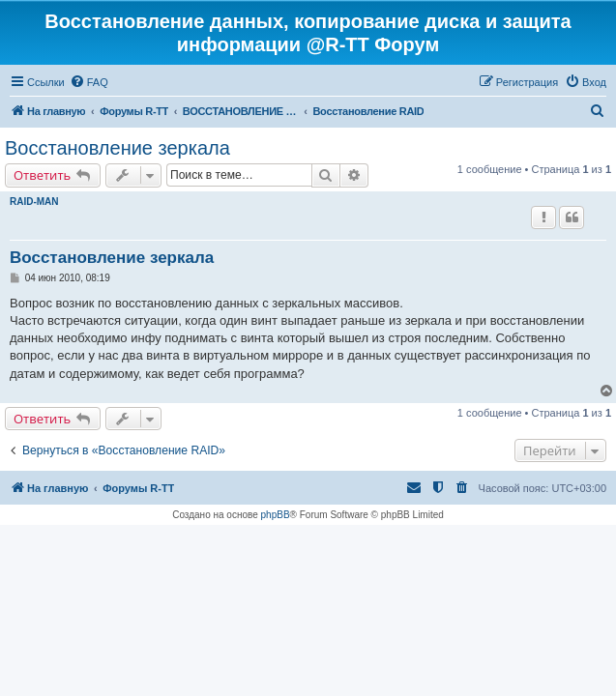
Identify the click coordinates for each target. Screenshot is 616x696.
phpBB (276, 515)
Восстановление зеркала (117, 148)
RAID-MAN (34, 202)
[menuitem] (89, 82)
